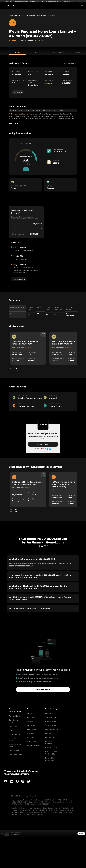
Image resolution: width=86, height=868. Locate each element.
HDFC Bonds (32, 729)
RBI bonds (49, 733)
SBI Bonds (31, 721)
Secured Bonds (14, 734)
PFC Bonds (31, 737)
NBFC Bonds (14, 726)
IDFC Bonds (31, 725)
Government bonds (52, 729)
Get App (81, 833)
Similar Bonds (58, 52)
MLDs (11, 730)
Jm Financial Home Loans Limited (34, 15)
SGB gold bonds (51, 717)
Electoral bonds (51, 721)
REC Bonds (31, 717)
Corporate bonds (51, 747)
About (17, 52)
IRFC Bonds (31, 733)
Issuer (78, 52)
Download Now (43, 444)
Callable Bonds (14, 750)
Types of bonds (51, 725)
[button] (16, 710)
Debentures (49, 713)
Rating (37, 52)
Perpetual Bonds (15, 716)
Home (11, 15)
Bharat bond (49, 737)
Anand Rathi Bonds (34, 745)
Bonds (18, 15)
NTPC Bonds (32, 741)
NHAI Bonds (31, 713)
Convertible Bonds (16, 754)
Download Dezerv (43, 689)
